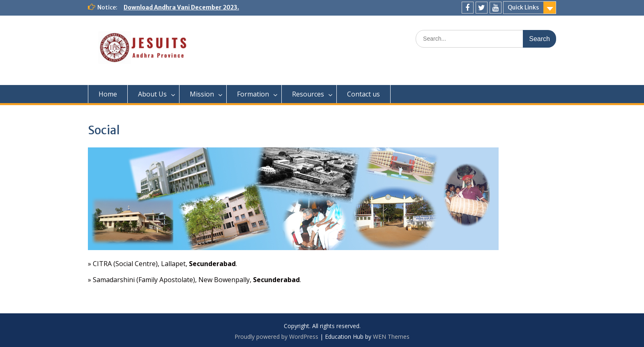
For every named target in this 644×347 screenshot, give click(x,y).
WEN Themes (391, 337)
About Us (152, 94)
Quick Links (523, 7)
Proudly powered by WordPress (276, 337)
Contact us (363, 94)
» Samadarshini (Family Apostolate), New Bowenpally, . (194, 280)
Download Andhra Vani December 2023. (181, 7)
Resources (308, 94)
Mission (202, 94)
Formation (253, 94)
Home (108, 94)
